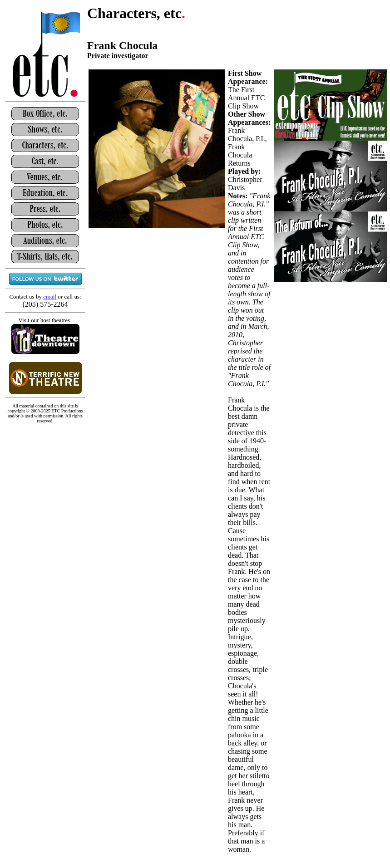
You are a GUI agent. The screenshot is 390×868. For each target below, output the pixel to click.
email (50, 297)
